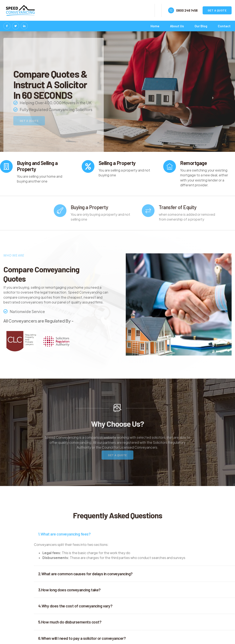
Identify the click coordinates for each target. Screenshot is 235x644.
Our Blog (201, 26)
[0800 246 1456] (171, 10)
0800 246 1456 (187, 10)
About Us (177, 26)
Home (155, 26)
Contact (224, 26)
